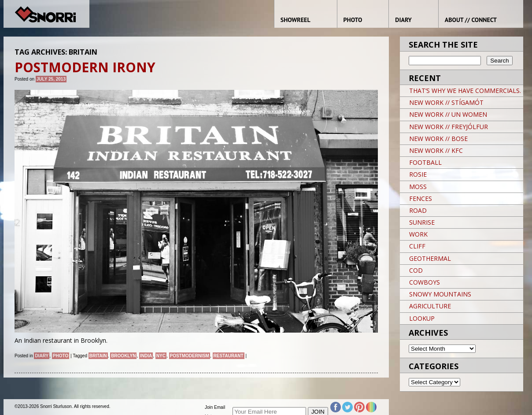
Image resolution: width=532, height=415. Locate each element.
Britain (98, 356)
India (146, 356)
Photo (61, 356)
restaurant (229, 356)
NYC (161, 356)
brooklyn (123, 356)
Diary (42, 356)
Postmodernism (190, 356)
